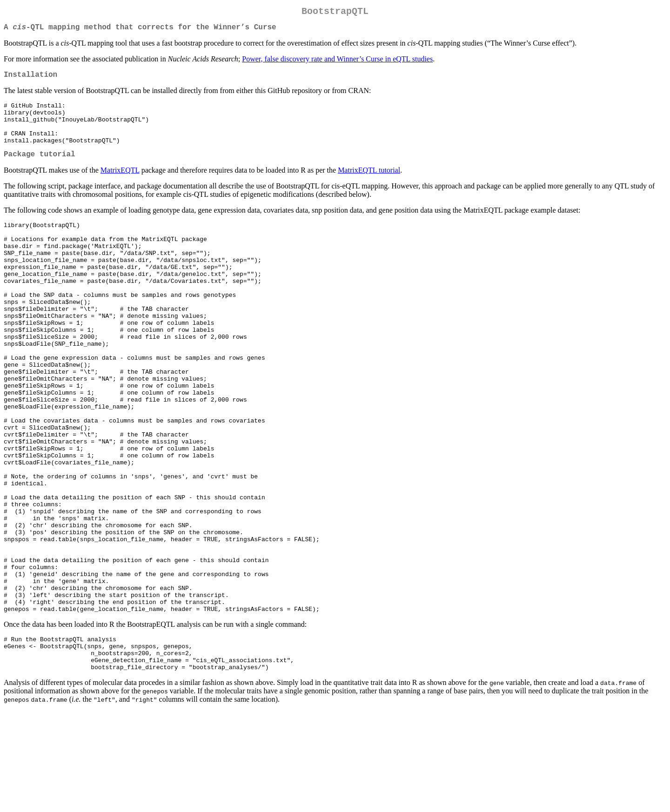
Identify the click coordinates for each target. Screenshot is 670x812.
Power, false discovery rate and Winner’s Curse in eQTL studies (337, 63)
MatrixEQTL (120, 186)
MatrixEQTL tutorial (369, 186)
